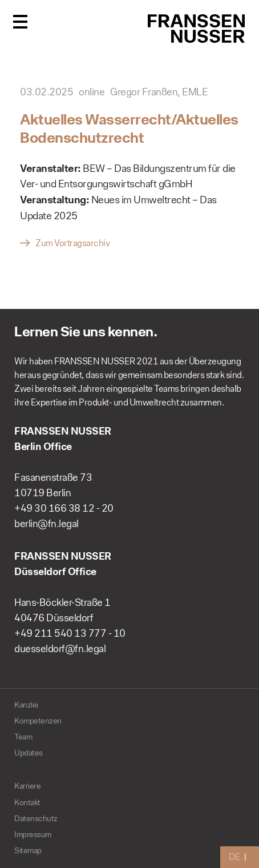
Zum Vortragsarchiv (72, 243)
